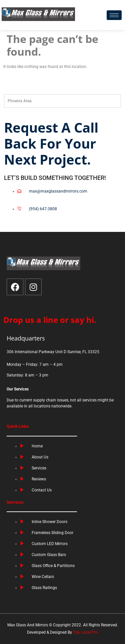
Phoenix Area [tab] (20, 101)
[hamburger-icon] (114, 15)
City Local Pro (85, 632)
